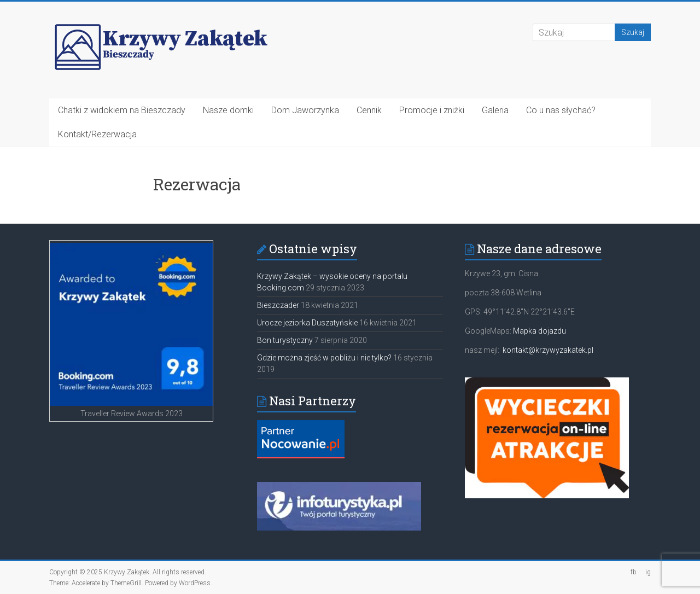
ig (648, 572)
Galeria (495, 110)
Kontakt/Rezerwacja (97, 134)
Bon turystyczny (285, 340)
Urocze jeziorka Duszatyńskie (307, 323)
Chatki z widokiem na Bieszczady (122, 110)
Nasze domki (228, 110)
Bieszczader (278, 305)
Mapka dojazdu (539, 331)
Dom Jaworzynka (305, 110)
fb (634, 572)
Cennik (369, 110)
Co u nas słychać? (561, 110)
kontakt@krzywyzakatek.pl (548, 350)
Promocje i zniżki (432, 110)
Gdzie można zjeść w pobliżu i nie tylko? (324, 358)
